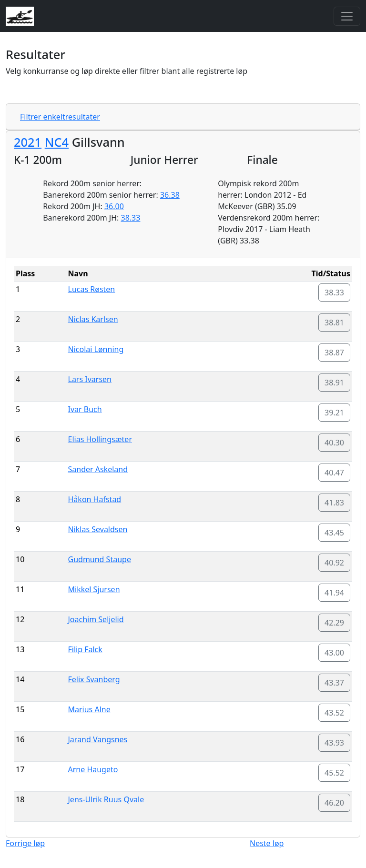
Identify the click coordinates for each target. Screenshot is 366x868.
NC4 (57, 142)
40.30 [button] (334, 443)
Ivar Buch (85, 409)
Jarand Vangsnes (98, 739)
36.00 (114, 206)
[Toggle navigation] (347, 16)
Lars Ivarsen (90, 379)
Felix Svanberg (94, 679)
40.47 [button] (334, 473)
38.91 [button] (334, 383)
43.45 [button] (334, 533)
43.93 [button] (334, 743)
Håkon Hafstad (95, 499)
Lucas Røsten (92, 289)
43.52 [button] (334, 713)
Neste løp (267, 843)
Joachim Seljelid (96, 619)
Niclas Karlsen (93, 319)
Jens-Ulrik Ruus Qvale (106, 799)
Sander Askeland (98, 469)
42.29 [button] (334, 623)
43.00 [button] (334, 653)
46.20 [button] (334, 803)
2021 (28, 142)
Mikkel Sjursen (94, 589)
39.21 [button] (334, 413)
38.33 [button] (334, 293)
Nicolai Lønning (96, 349)
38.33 (131, 218)
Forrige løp (25, 843)
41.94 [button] (334, 593)
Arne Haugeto (93, 769)
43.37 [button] (334, 683)
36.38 (170, 195)
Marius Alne (89, 709)
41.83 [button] (334, 503)
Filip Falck (85, 649)
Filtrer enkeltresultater (60, 117)
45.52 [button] (334, 773)
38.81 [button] (334, 323)
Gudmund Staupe (100, 559)
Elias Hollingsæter (100, 439)
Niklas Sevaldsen (98, 529)
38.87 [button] (334, 353)
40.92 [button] (334, 563)
